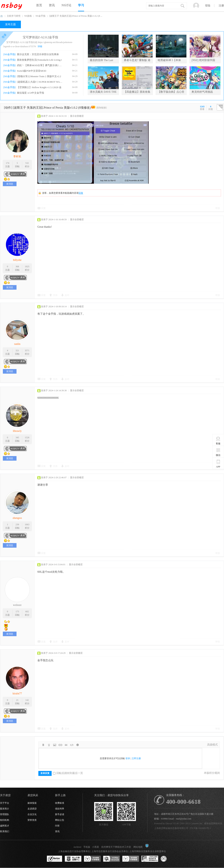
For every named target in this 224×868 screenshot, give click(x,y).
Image (55, 745)
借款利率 (60, 809)
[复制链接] (101, 108)
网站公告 (60, 820)
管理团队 (5, 814)
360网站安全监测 (111, 859)
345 (17, 438)
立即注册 (136, 758)
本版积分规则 (212, 773)
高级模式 (212, 745)
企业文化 (32, 814)
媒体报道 (32, 803)
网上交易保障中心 (73, 859)
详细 (40, 46)
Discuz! (169, 823)
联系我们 (5, 831)
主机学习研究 (14, 16)
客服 (218, 441)
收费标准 (60, 803)
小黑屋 (95, 847)
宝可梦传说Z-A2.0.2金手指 (41, 37)
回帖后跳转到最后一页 (68, 773)
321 (17, 350)
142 (27, 700)
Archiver (77, 847)
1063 (27, 525)
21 (17, 700)
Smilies (77, 745)
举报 (218, 208)
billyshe (17, 260)
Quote (66, 745)
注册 (221, 6)
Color (49, 745)
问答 (57, 826)
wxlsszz (17, 605)
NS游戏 (28, 16)
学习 (81, 5)
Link (60, 745)
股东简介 (5, 809)
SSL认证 (55, 859)
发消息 (10, 184)
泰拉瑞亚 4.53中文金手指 (30, 93)
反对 (67, 295)
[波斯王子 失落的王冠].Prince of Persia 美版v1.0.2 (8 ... (76, 16)
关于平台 (5, 803)
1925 (27, 267)
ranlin (17, 344)
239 (17, 525)
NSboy (2, 16)
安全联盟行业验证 (92, 859)
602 (27, 612)
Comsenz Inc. (197, 823)
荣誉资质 (32, 820)
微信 (218, 452)
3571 (27, 350)
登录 (128, 758)
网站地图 (138, 847)
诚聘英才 (5, 826)
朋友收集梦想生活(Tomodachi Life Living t (39, 60)
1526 (27, 438)
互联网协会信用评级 (169, 859)
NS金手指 (40, 16)
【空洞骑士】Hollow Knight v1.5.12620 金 (39, 87)
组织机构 (5, 820)
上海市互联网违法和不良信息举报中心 (150, 859)
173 (17, 612)
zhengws (17, 518)
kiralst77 (17, 694)
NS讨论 (66, 5)
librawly (17, 431)
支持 (55, 295)
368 (17, 267)
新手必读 (60, 814)
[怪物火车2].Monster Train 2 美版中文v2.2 (39, 76)
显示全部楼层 (77, 116)
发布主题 (10, 24)
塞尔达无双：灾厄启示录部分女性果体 (38, 54)
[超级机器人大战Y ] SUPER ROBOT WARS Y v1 (40, 82)
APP (218, 464)
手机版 (87, 847)
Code (72, 745)
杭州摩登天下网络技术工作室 (116, 847)
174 (7, 163)
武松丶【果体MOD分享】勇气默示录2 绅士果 (40, 65)
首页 (39, 5)
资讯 (52, 5)
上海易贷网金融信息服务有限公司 (171, 828)
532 (27, 163)
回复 (81, 193)
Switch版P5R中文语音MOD (32, 71)
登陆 (208, 6)
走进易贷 (32, 809)
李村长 (17, 156)
